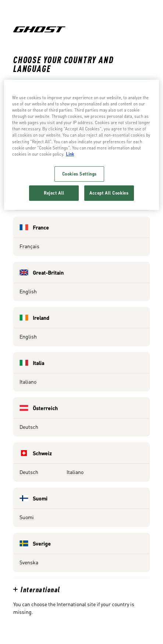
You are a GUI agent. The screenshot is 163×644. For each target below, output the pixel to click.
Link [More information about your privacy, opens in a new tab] (70, 154)
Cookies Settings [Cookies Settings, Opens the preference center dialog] (79, 174)
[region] (81, 145)
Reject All (54, 193)
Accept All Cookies (109, 193)
